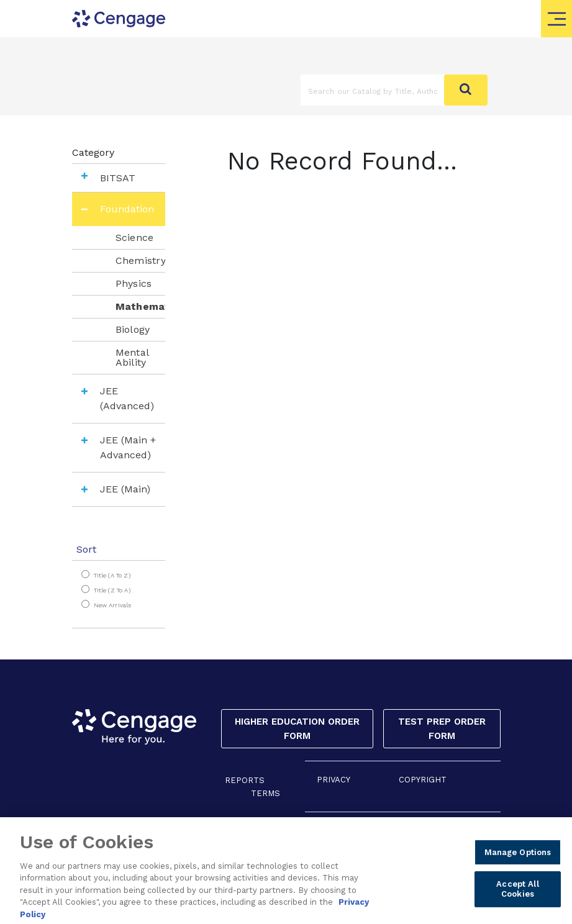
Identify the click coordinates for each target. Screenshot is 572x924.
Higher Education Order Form (297, 729)
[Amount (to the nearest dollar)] (373, 90)
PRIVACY (334, 780)
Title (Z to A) (112, 590)
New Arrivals (113, 605)
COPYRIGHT (423, 780)
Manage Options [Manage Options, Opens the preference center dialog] (518, 866)
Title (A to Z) (112, 575)
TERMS (266, 793)
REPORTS (245, 780)
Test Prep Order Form (442, 729)
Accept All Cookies (517, 903)
